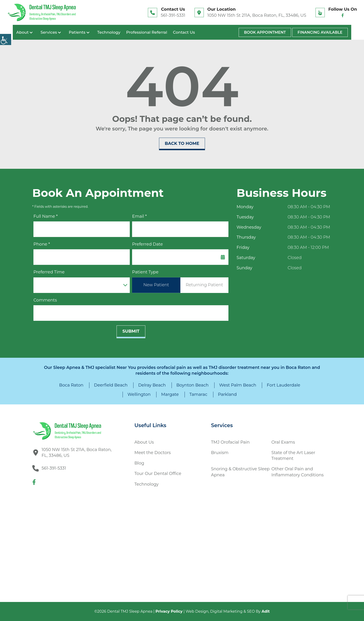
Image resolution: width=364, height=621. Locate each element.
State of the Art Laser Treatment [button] (293, 454)
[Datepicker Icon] (223, 255)
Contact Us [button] (184, 32)
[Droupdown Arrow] (125, 283)
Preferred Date (147, 242)
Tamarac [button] (198, 394)
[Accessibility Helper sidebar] (6, 39)
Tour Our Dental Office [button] (158, 472)
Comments (45, 298)
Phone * (42, 242)
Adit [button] (266, 611)
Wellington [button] (139, 394)
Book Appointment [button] (265, 32)
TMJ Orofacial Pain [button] (230, 440)
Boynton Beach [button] (193, 385)
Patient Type (145, 270)
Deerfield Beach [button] (111, 385)
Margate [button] (170, 394)
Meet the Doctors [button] (153, 451)
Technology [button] (109, 32)
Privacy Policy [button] (169, 611)
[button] (42, 12)
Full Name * (45, 214)
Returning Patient (204, 283)
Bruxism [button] (220, 451)
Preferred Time (49, 270)
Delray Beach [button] (152, 385)
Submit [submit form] (131, 329)
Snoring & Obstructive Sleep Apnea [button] (240, 470)
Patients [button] (77, 32)
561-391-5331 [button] (173, 15)
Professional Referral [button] (147, 32)
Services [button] (49, 32)
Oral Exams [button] (283, 440)
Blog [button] (139, 461)
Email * (139, 214)
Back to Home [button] (182, 143)
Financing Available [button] (320, 32)
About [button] (22, 32)
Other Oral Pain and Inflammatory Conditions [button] (297, 470)
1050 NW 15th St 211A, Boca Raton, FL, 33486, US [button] (257, 15)
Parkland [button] (227, 394)
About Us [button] (144, 440)
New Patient (156, 283)
